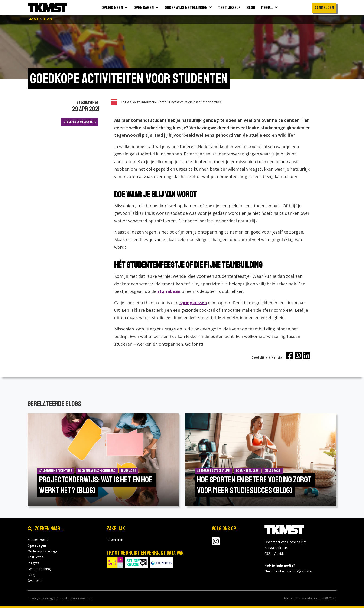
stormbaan (169, 291)
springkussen (193, 303)
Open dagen (37, 545)
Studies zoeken (39, 540)
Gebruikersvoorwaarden (74, 598)
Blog (31, 575)
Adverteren (115, 540)
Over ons (34, 580)
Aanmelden (324, 8)
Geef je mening (39, 569)
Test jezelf (36, 557)
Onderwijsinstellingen (44, 551)
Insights (33, 563)
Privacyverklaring (40, 598)
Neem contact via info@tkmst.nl (289, 571)
